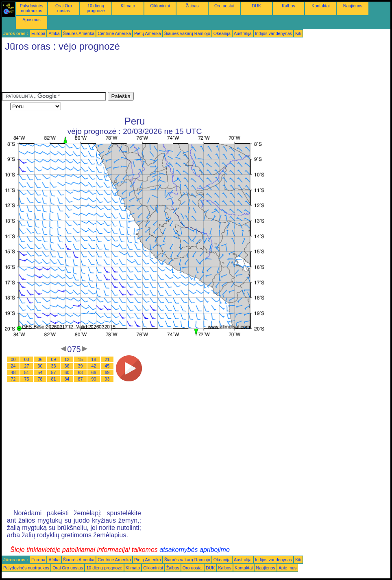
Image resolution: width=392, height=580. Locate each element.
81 (54, 379)
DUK (256, 6)
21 (107, 359)
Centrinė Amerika (114, 33)
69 (107, 372)
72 (13, 379)
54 (40, 372)
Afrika (54, 33)
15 (81, 359)
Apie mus (31, 20)
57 (54, 372)
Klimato (128, 6)
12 (67, 359)
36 (67, 366)
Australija (243, 33)
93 (107, 379)
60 (67, 372)
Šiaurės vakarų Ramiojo (187, 33)
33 (54, 366)
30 (40, 366)
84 (67, 379)
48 (13, 372)
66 (94, 372)
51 (27, 372)
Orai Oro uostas (64, 8)
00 (13, 359)
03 (27, 359)
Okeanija (222, 33)
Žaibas (192, 6)
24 (13, 366)
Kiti (298, 33)
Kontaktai (320, 6)
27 (27, 366)
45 (107, 366)
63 (81, 372)
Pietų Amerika (148, 33)
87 (81, 379)
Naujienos (353, 6)
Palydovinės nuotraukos (32, 8)
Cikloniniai (160, 6)
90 (94, 379)
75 (27, 379)
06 (40, 359)
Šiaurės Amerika (79, 33)
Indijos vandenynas (273, 33)
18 (94, 359)
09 (54, 359)
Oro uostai (224, 6)
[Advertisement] (150, 74)
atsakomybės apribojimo (195, 550)
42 (94, 366)
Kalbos (289, 6)
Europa (38, 33)
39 (81, 366)
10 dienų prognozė (96, 8)
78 (40, 379)
